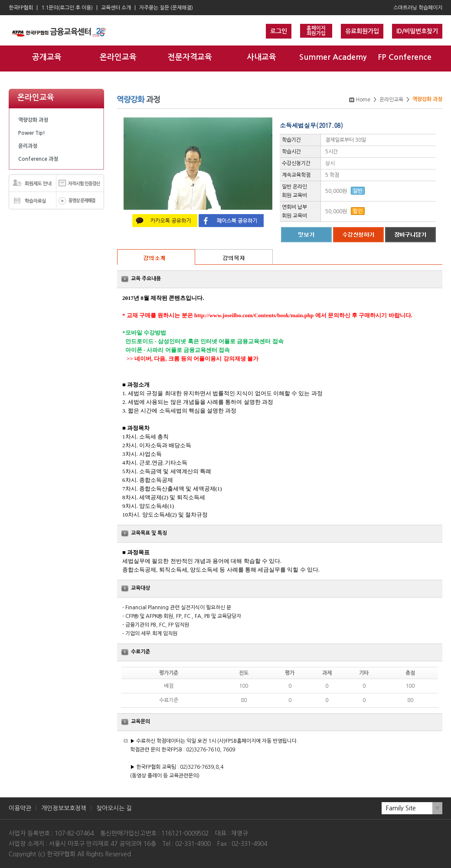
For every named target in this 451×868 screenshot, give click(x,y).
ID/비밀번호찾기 (417, 31)
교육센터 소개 (116, 8)
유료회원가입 (362, 31)
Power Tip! (32, 133)
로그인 (279, 31)
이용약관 (20, 808)
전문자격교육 (190, 57)
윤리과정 (28, 146)
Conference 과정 (38, 159)
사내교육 (261, 57)
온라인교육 (118, 57)
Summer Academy (333, 57)
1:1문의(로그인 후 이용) (67, 8)
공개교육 (47, 57)
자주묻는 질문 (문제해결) (166, 8)
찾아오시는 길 (114, 808)
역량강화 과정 (33, 120)
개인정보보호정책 (64, 808)
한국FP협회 (21, 8)
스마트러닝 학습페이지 (418, 8)
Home (363, 100)
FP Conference (405, 57)
